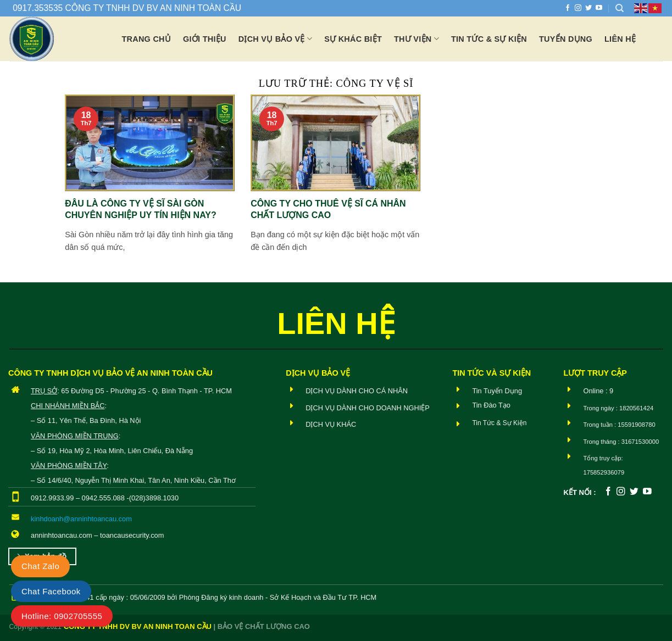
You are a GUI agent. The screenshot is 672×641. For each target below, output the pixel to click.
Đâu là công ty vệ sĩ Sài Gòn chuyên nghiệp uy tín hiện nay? (141, 209)
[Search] (620, 8)
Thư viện (416, 39)
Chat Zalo (40, 566)
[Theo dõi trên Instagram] (578, 8)
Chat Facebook (51, 591)
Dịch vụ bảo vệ (275, 39)
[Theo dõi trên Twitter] (588, 8)
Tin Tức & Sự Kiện (499, 423)
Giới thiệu (205, 39)
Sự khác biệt (353, 39)
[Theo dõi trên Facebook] (568, 8)
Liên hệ (620, 39)
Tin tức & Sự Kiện (489, 39)
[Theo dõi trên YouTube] (599, 8)
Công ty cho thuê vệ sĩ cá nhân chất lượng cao (328, 209)
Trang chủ (147, 39)
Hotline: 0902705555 (62, 616)
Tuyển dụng (566, 39)
